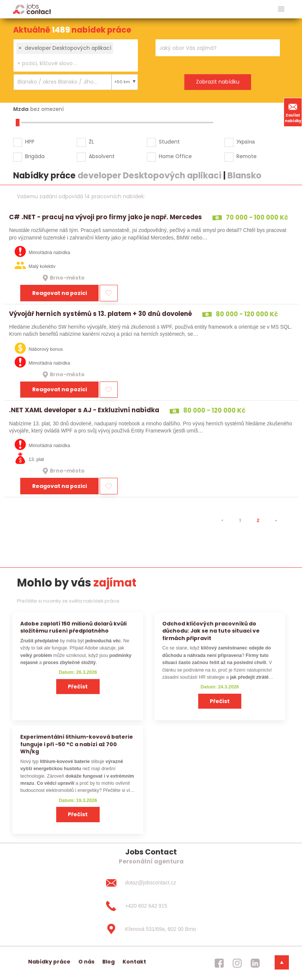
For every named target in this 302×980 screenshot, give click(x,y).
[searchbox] (71, 64)
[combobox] (76, 55)
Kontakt (134, 962)
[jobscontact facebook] (219, 963)
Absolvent (102, 156)
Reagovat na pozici (60, 293)
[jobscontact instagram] (237, 963)
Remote (247, 156)
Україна (246, 142)
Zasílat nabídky (293, 112)
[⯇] (222, 521)
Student (169, 142)
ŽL (91, 142)
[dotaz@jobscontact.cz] (151, 883)
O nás (86, 962)
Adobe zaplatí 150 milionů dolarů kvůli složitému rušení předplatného (73, 627)
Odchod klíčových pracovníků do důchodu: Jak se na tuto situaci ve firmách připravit (211, 631)
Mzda (21, 109)
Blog (108, 962)
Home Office (175, 156)
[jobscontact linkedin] (255, 963)
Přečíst (78, 687)
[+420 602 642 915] (151, 906)
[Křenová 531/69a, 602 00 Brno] (151, 929)
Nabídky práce (49, 962)
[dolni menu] (282, 962)
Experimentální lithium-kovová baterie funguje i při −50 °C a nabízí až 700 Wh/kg (77, 744)
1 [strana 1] (240, 520)
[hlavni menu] (281, 9)
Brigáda (35, 156)
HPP (30, 142)
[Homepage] (32, 9)
